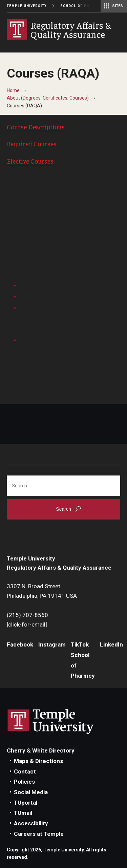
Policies (24, 782)
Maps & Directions (38, 761)
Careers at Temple (39, 834)
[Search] (63, 486)
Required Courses (32, 144)
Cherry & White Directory (41, 750)
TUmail (23, 813)
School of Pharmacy (83, 6)
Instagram (52, 644)
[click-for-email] (27, 624)
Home (13, 90)
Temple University (27, 6)
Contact (25, 771)
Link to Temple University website (51, 722)
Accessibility (31, 823)
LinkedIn (111, 644)
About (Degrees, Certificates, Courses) (48, 98)
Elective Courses (30, 161)
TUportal (26, 803)
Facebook (20, 644)
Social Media (31, 792)
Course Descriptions (36, 127)
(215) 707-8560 (27, 615)
